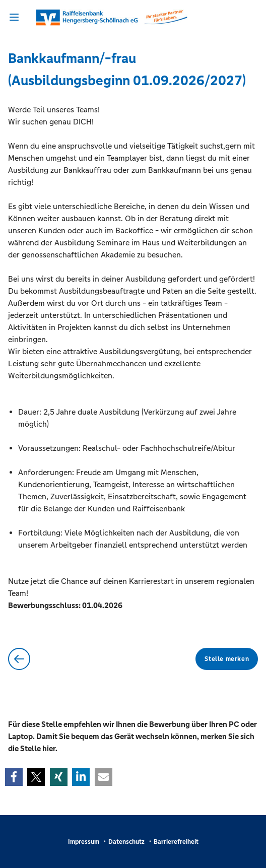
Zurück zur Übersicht (19, 659)
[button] (14, 777)
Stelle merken (227, 659)
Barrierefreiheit (176, 842)
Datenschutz (126, 842)
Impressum (84, 842)
